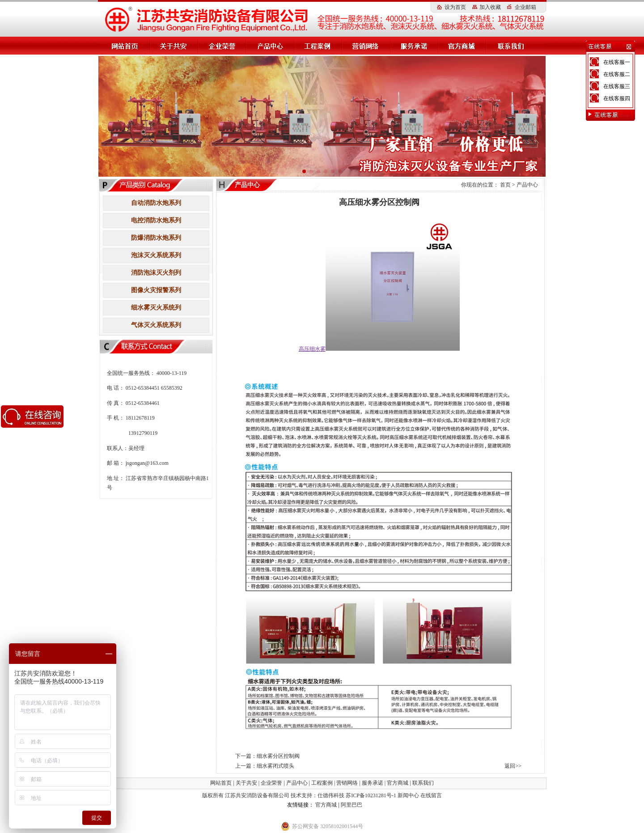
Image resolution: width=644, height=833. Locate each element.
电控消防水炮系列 (156, 220)
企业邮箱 (525, 7)
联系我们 (423, 783)
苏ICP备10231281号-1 (371, 795)
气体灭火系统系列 (156, 325)
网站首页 (221, 783)
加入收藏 (490, 7)
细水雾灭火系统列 (156, 308)
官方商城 (398, 783)
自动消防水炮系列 (156, 203)
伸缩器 (353, 815)
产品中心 (527, 185)
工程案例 (322, 783)
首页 (505, 185)
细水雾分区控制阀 (278, 756)
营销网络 (347, 783)
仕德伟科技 (332, 795)
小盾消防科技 (299, 815)
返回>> (513, 766)
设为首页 (455, 7)
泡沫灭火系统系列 (156, 255)
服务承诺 (373, 783)
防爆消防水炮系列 (156, 238)
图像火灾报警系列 (156, 290)
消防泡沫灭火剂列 (156, 273)
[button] (304, 171)
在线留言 (431, 795)
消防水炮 (374, 805)
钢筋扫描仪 (330, 815)
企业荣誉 (271, 783)
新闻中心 (408, 795)
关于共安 (246, 783)
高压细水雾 (272, 805)
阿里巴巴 (352, 805)
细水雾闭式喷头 (275, 766)
